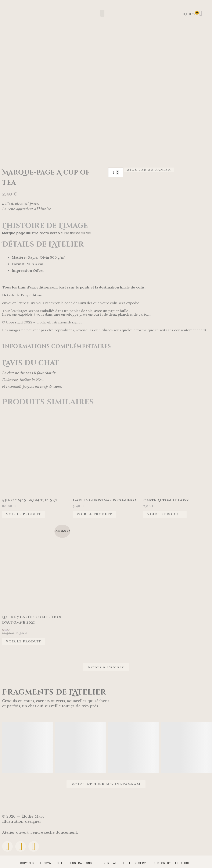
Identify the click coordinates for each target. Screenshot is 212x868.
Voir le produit (24, 514)
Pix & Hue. (182, 863)
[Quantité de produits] (116, 172)
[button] (102, 13)
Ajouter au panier (149, 170)
